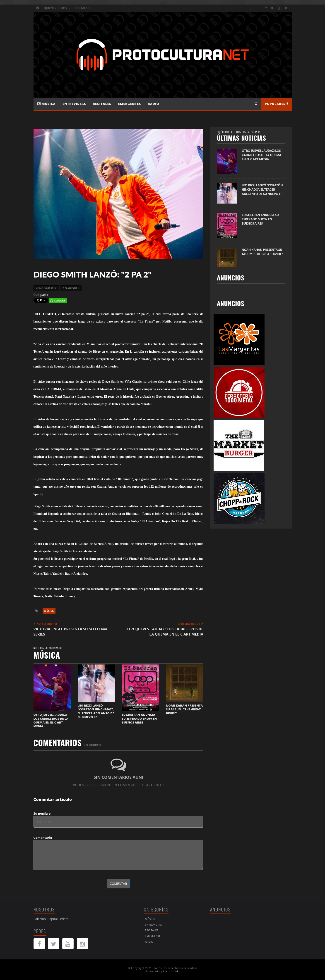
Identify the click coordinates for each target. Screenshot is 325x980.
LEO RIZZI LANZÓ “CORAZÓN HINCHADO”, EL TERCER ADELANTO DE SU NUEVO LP (96, 711)
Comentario (43, 838)
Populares (277, 104)
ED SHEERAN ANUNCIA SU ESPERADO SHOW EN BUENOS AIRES (139, 719)
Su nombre (42, 813)
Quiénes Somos (57, 8)
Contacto (82, 8)
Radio (153, 104)
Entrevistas (74, 104)
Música (46, 104)
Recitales (102, 104)
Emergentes (129, 104)
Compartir (41, 295)
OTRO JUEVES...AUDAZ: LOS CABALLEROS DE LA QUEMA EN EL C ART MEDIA (51, 720)
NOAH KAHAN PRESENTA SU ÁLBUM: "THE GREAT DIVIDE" (184, 709)
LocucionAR (171, 971)
